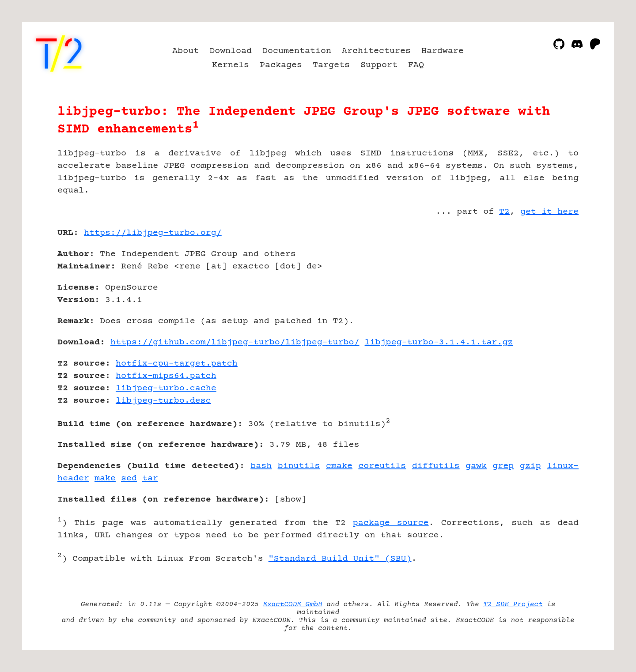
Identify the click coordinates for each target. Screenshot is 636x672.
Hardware (443, 51)
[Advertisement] (552, 284)
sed (129, 478)
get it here (549, 212)
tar (150, 478)
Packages (281, 65)
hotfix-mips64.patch (166, 376)
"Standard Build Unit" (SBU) (340, 559)
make (105, 478)
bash (261, 466)
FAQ (416, 65)
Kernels (231, 65)
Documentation (297, 51)
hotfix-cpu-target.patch (177, 364)
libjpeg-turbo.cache (166, 388)
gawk (476, 466)
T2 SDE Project (513, 604)
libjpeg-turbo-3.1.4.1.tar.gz (439, 342)
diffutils (436, 466)
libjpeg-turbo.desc (163, 401)
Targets (331, 65)
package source (391, 523)
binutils (299, 466)
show (291, 500)
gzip (530, 466)
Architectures (376, 51)
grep (503, 466)
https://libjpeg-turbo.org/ (153, 233)
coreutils (382, 466)
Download (231, 51)
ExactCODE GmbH (292, 604)
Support (379, 65)
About (185, 51)
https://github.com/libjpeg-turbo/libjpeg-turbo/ (235, 342)
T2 (504, 212)
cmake (339, 466)
